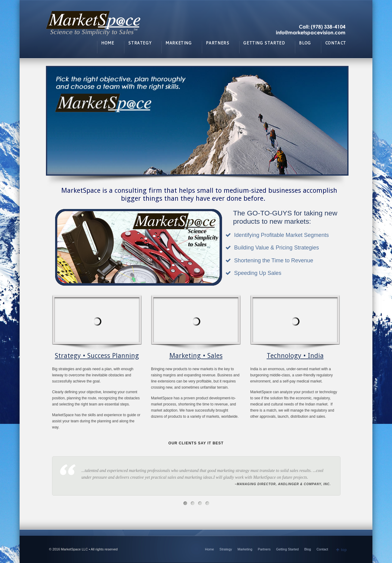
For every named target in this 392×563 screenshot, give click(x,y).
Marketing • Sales (196, 356)
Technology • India (295, 356)
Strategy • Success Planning (97, 356)
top (344, 550)
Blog (307, 549)
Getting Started (287, 549)
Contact (322, 549)
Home (209, 549)
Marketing (245, 549)
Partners (264, 549)
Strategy (226, 549)
